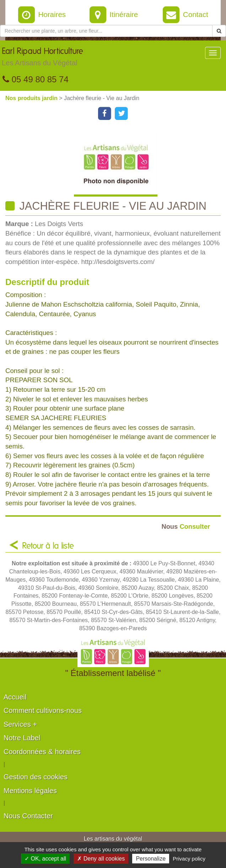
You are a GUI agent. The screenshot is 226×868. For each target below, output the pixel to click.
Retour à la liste (48, 546)
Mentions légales (30, 791)
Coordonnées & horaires (42, 752)
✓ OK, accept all (45, 859)
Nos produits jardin (32, 98)
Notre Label (22, 738)
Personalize (151, 859)
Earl (42, 59)
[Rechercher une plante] (106, 31)
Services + (20, 724)
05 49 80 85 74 (36, 79)
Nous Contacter (28, 816)
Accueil (15, 697)
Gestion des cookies (36, 777)
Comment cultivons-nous (43, 710)
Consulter (186, 526)
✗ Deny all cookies (101, 859)
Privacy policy (189, 859)
